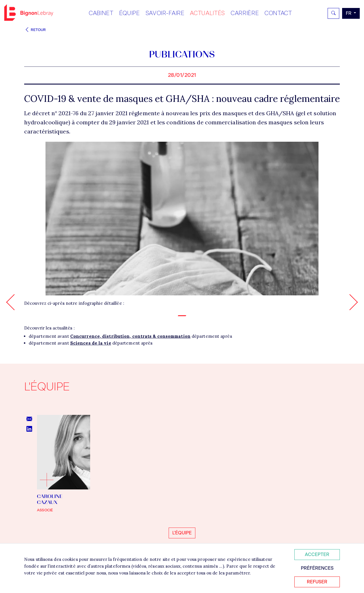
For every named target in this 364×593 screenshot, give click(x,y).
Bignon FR (29, 13)
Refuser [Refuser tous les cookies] (317, 582)
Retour (35, 30)
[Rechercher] (333, 13)
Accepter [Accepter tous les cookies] (317, 554)
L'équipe (182, 533)
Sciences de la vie (91, 343)
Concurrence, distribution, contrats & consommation (130, 336)
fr (349, 13)
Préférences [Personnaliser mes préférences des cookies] (317, 568)
